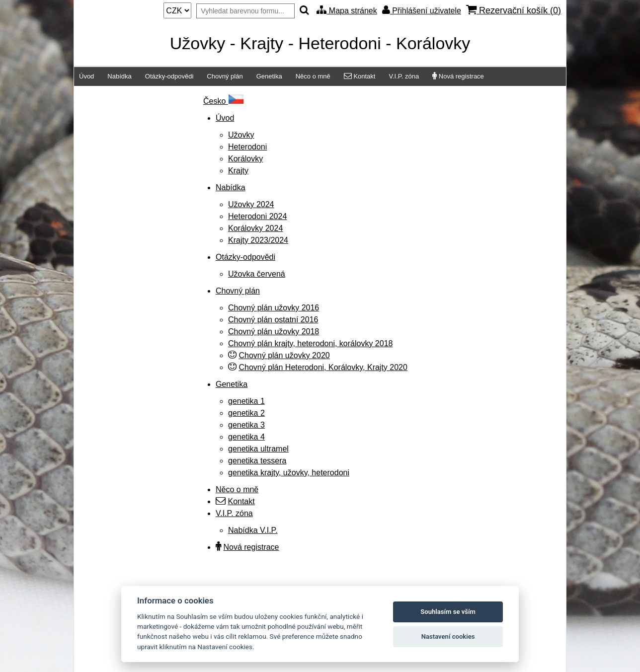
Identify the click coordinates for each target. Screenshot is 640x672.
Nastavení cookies (448, 636)
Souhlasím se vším (448, 612)
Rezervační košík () (514, 10)
